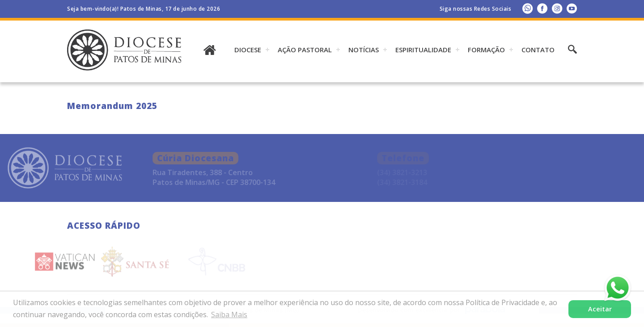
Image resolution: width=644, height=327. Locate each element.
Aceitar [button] (600, 309)
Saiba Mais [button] (229, 314)
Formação (486, 50)
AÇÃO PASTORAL (305, 50)
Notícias (364, 50)
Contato (538, 50)
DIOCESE (248, 50)
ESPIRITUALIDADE (423, 50)
